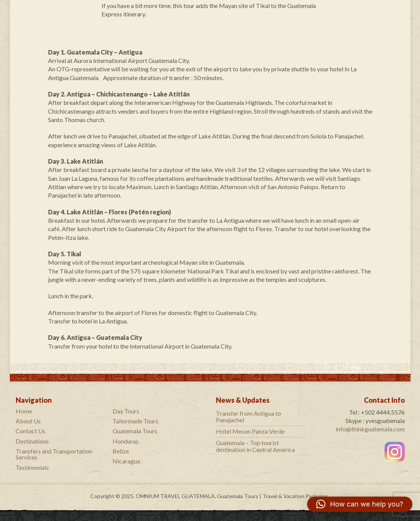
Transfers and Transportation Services (54, 454)
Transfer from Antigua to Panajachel (249, 417)
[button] (360, 504)
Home (24, 411)
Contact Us (31, 431)
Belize (121, 451)
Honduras (126, 441)
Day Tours (126, 411)
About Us (28, 421)
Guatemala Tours (135, 431)
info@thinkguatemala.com (370, 429)
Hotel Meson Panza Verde (250, 431)
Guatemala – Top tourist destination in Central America (255, 446)
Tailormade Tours (135, 421)
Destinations (32, 441)
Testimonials (32, 467)
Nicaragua (126, 461)
